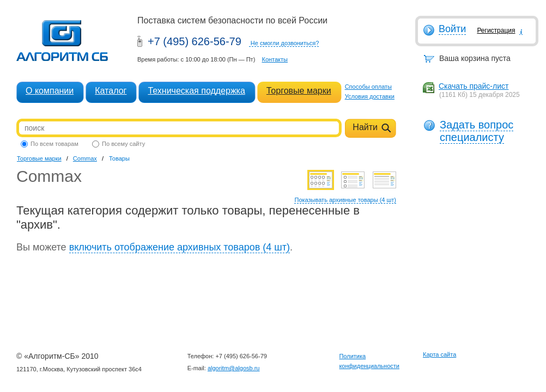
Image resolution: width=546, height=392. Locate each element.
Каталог (111, 91)
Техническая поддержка (196, 91)
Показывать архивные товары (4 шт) (345, 200)
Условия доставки (370, 96)
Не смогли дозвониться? (285, 43)
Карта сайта (439, 354)
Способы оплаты (368, 87)
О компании (50, 91)
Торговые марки (299, 91)
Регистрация (496, 30)
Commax (85, 158)
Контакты (275, 59)
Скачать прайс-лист (474, 86)
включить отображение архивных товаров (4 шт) (180, 247)
